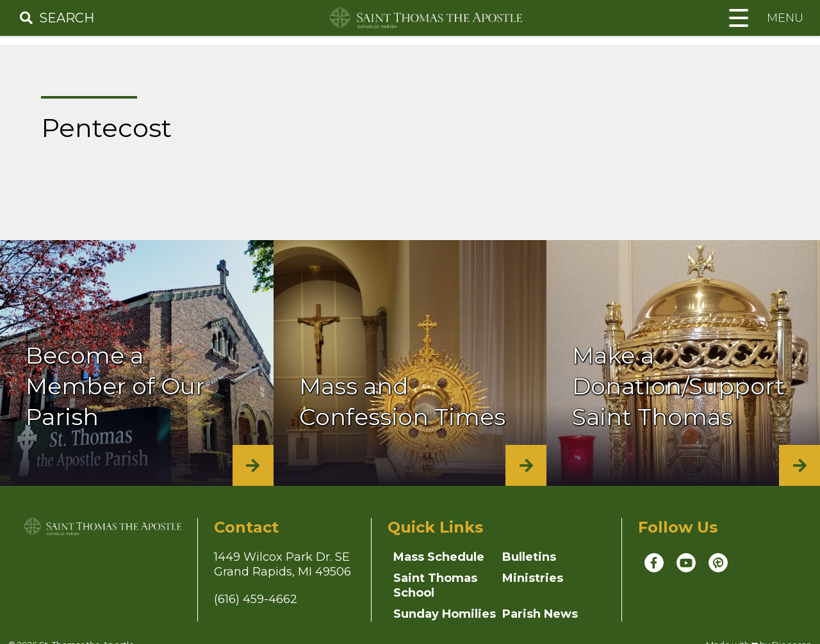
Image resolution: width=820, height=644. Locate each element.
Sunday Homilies (445, 614)
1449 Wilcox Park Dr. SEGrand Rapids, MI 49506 (283, 564)
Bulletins (529, 557)
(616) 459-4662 (256, 599)
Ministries (533, 578)
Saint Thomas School (435, 585)
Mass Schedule (439, 557)
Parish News (540, 614)
